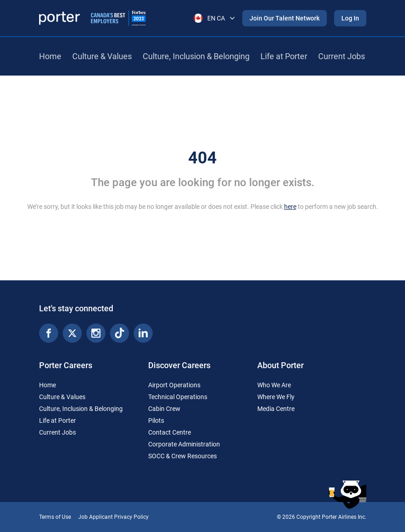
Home (50, 56)
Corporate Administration (184, 444)
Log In (350, 18)
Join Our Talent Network (285, 18)
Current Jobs (342, 56)
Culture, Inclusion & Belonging (196, 56)
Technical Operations (178, 397)
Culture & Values (102, 56)
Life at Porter (284, 56)
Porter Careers (66, 365)
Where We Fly (276, 397)
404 (202, 158)
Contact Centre (170, 432)
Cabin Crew (164, 409)
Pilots (156, 421)
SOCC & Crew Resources (182, 456)
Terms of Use (55, 517)
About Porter (280, 365)
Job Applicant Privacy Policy (113, 517)
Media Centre (276, 409)
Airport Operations (174, 385)
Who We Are (274, 385)
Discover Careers (179, 365)
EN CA (214, 18)
